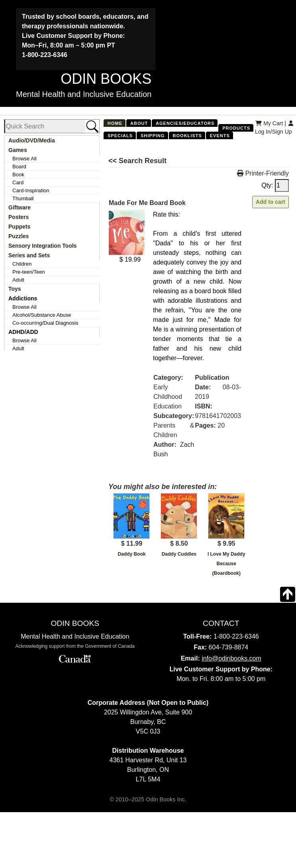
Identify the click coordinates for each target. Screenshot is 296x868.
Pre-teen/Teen (29, 272)
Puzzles (19, 236)
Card (18, 182)
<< (114, 161)
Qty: (275, 185)
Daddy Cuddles (179, 554)
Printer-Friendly (263, 173)
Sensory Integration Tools (43, 246)
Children (22, 264)
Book (18, 175)
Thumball (23, 198)
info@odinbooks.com (231, 658)
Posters (19, 217)
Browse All (25, 159)
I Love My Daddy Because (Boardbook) (226, 564)
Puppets (19, 227)
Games (18, 150)
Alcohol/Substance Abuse (42, 315)
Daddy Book (131, 554)
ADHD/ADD (23, 332)
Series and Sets (29, 255)
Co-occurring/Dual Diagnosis (45, 323)
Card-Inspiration (31, 190)
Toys (15, 289)
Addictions (23, 298)
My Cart (269, 123)
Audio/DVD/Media (32, 140)
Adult (18, 280)
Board (19, 167)
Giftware (20, 207)
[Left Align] (187, 215)
